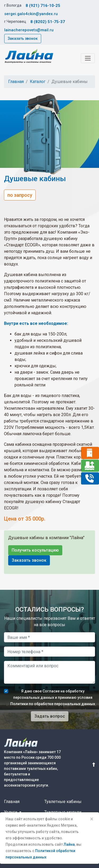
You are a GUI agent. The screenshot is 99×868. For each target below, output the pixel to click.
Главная (16, 82)
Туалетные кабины (63, 802)
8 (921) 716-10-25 (43, 6)
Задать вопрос (50, 716)
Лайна (69, 844)
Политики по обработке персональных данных (53, 704)
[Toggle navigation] (88, 58)
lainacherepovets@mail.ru (29, 30)
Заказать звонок (23, 38)
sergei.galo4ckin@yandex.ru (31, 14)
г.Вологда (13, 5)
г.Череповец (15, 21)
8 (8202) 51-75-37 (48, 22)
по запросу (20, 195)
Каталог (38, 82)
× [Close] (92, 819)
